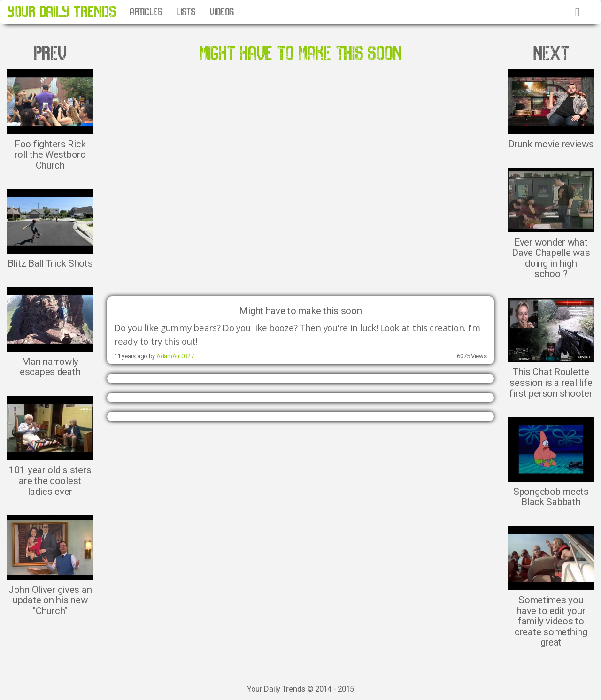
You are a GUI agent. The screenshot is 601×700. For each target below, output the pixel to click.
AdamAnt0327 (175, 356)
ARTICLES (146, 12)
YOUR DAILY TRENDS (62, 12)
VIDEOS (222, 12)
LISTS (186, 12)
